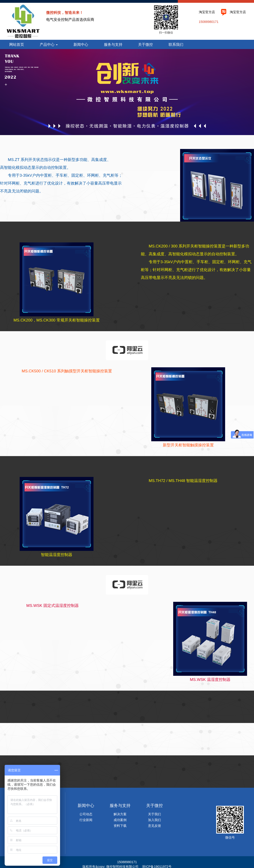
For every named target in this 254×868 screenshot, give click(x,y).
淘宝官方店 (207, 12)
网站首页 (17, 45)
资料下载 (120, 826)
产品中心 (49, 45)
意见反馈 (154, 826)
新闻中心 (81, 45)
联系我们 (176, 45)
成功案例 (120, 820)
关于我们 (154, 814)
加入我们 (154, 820)
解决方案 (120, 814)
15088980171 (209, 22)
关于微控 (145, 45)
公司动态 (86, 814)
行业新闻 (86, 820)
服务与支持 (113, 45)
